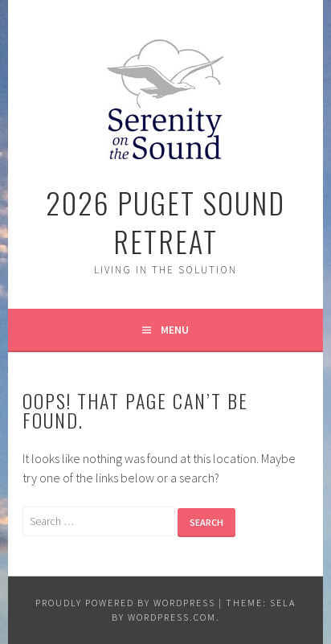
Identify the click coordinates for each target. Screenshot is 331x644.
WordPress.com (172, 617)
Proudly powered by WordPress (125, 603)
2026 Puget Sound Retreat (165, 222)
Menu (175, 330)
